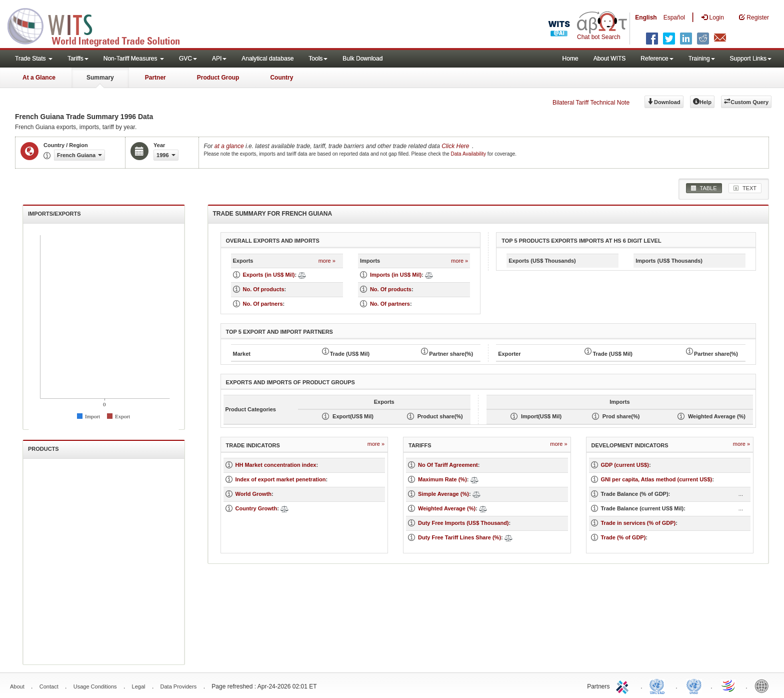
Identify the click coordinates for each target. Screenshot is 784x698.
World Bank (764, 685)
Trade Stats (34, 59)
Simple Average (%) (443, 494)
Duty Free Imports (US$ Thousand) (463, 523)
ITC (624, 685)
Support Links (751, 59)
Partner (155, 78)
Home (570, 59)
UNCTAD (659, 685)
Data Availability (469, 154)
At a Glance (39, 78)
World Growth (254, 494)
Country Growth (256, 508)
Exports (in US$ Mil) (269, 275)
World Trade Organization (729, 685)
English (646, 18)
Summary (100, 78)
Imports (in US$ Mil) (396, 275)
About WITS (610, 59)
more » (327, 261)
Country (281, 78)
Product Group (218, 78)
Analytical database (267, 59)
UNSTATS (694, 685)
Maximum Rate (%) (442, 479)
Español (674, 18)
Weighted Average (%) (447, 508)
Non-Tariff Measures (134, 59)
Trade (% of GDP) (623, 537)
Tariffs (78, 59)
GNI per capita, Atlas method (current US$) (657, 479)
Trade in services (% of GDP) (638, 523)
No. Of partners (263, 304)
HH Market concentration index (276, 465)
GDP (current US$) (625, 465)
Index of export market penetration (281, 479)
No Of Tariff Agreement (448, 465)
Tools (318, 59)
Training (702, 59)
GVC (188, 59)
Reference (657, 59)
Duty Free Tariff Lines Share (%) (459, 537)
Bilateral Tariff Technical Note (591, 103)
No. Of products (264, 289)
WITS (100, 25)
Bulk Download (362, 59)
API (219, 59)
